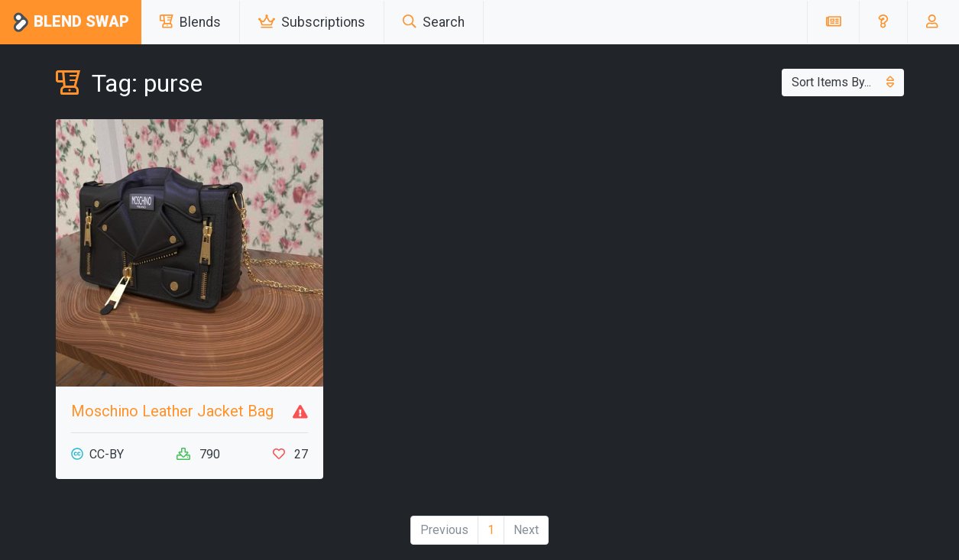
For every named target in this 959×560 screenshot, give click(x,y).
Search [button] (434, 22)
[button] (883, 22)
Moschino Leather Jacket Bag (172, 411)
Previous (444, 530)
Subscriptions (312, 22)
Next (526, 530)
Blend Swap (71, 23)
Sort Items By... (843, 82)
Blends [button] (190, 22)
